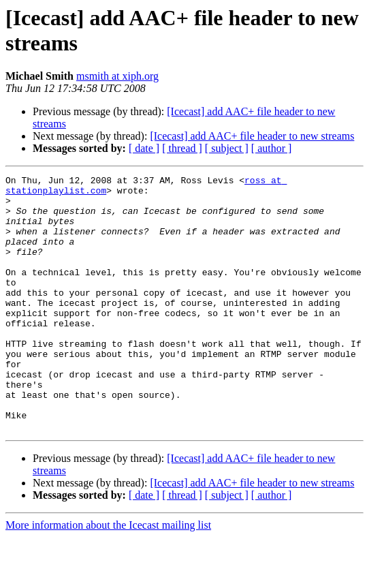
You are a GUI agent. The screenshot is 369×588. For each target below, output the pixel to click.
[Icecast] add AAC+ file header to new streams (252, 136)
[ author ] (272, 148)
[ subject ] (227, 148)
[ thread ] (182, 148)
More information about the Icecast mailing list (108, 576)
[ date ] (144, 148)
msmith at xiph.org (117, 76)
